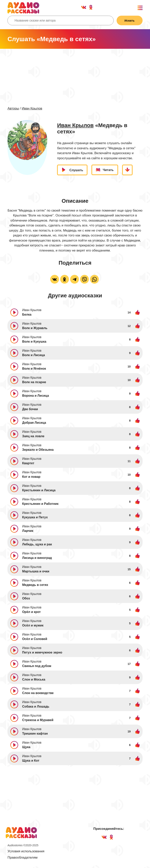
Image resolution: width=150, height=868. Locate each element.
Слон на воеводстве (38, 693)
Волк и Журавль (35, 328)
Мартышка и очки (36, 572)
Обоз (26, 599)
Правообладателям (22, 858)
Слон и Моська (34, 680)
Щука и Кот (31, 761)
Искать (129, 20)
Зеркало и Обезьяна (38, 450)
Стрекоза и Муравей (38, 720)
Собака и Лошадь (36, 707)
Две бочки (30, 409)
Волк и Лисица (33, 355)
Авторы (13, 108)
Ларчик (28, 531)
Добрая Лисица (34, 423)
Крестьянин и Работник (40, 504)
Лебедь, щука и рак (37, 544)
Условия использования (26, 851)
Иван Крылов (32, 108)
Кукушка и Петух (35, 517)
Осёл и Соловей (35, 639)
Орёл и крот (31, 612)
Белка (27, 315)
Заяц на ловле (33, 436)
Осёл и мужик (33, 626)
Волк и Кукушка (34, 342)
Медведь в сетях (35, 585)
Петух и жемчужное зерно (42, 653)
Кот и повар (31, 477)
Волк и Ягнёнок (34, 369)
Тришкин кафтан (35, 734)
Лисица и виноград (37, 558)
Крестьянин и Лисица (39, 490)
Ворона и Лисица (35, 396)
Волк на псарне (34, 382)
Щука (26, 747)
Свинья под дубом (37, 666)
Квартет (28, 463)
